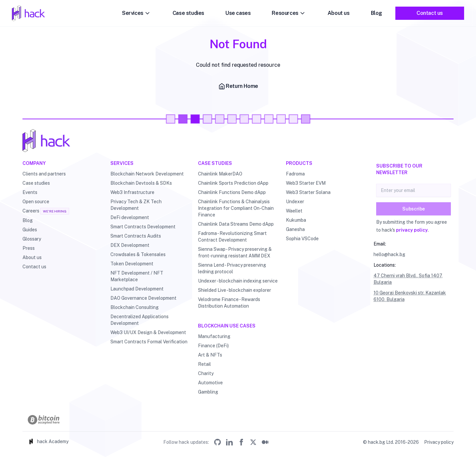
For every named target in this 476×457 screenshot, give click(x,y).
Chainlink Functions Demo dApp (232, 192)
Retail (204, 364)
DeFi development (130, 217)
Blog (377, 13)
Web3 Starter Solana (308, 192)
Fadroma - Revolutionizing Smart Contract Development (232, 237)
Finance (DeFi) (213, 346)
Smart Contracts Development (143, 227)
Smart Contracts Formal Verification (149, 342)
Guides (30, 230)
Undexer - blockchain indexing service (238, 281)
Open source (36, 202)
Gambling (208, 392)
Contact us (430, 13)
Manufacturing (214, 336)
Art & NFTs (210, 355)
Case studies (188, 13)
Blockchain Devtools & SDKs (141, 183)
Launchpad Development (137, 289)
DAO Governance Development (143, 298)
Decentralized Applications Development (139, 320)
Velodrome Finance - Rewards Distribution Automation (229, 303)
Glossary (32, 239)
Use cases (238, 13)
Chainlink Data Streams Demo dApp (236, 224)
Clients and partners (44, 174)
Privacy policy (439, 442)
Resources (289, 13)
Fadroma (295, 174)
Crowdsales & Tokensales (138, 254)
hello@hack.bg (389, 254)
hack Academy (48, 441)
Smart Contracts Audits (136, 236)
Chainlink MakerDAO (220, 174)
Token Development (132, 264)
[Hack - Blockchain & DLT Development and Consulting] (238, 141)
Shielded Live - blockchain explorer (235, 290)
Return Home (238, 86)
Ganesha (295, 229)
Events (30, 192)
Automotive (210, 383)
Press (29, 248)
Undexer (295, 202)
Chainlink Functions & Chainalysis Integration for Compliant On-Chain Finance (236, 208)
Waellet (294, 211)
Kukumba (296, 220)
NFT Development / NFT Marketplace (137, 276)
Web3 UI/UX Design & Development (148, 332)
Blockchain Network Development (147, 174)
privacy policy (412, 230)
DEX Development (130, 245)
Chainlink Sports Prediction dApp (233, 183)
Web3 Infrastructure (132, 192)
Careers (31, 211)
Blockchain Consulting (135, 307)
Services (137, 13)
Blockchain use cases (227, 326)
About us (339, 13)
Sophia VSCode (302, 239)
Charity (206, 373)
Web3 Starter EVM (306, 183)
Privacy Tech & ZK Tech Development (136, 205)
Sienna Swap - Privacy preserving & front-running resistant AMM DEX (235, 252)
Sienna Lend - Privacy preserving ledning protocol (232, 268)
